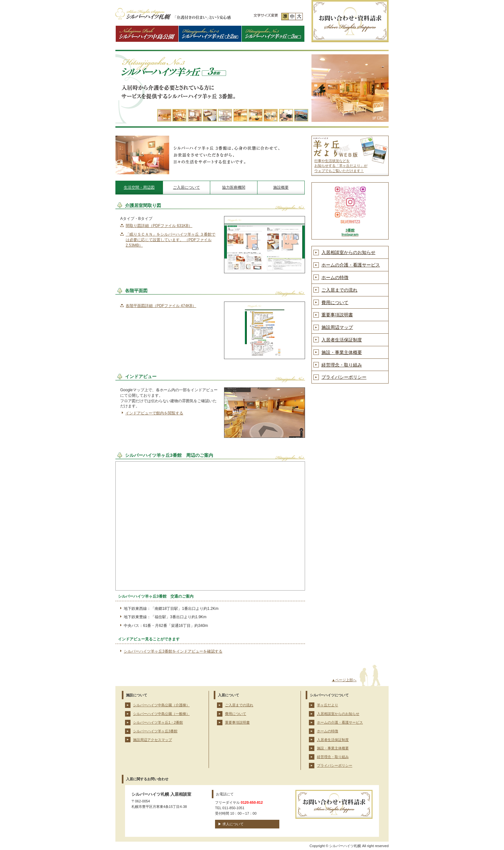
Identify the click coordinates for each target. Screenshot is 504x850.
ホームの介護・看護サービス (351, 265)
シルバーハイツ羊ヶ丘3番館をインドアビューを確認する (173, 651)
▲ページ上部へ (344, 680)
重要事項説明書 (337, 315)
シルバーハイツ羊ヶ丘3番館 (155, 731)
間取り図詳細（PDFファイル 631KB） (159, 226)
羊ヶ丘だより (328, 705)
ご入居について (186, 187)
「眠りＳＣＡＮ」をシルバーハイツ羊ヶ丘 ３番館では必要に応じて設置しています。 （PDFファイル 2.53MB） (171, 240)
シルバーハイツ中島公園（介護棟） (161, 705)
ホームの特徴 (335, 277)
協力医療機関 (234, 187)
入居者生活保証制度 (342, 340)
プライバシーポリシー (344, 377)
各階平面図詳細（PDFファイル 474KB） (161, 306)
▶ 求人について (231, 824)
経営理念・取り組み (342, 365)
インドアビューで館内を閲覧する (154, 413)
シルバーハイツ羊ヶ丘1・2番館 (158, 722)
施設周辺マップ (337, 327)
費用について (335, 303)
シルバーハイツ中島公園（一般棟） (161, 714)
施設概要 (281, 187)
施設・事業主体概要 (342, 352)
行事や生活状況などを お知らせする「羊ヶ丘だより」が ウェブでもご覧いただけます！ (341, 166)
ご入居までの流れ (339, 290)
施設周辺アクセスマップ (153, 740)
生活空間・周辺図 (139, 187)
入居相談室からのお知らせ (348, 252)
